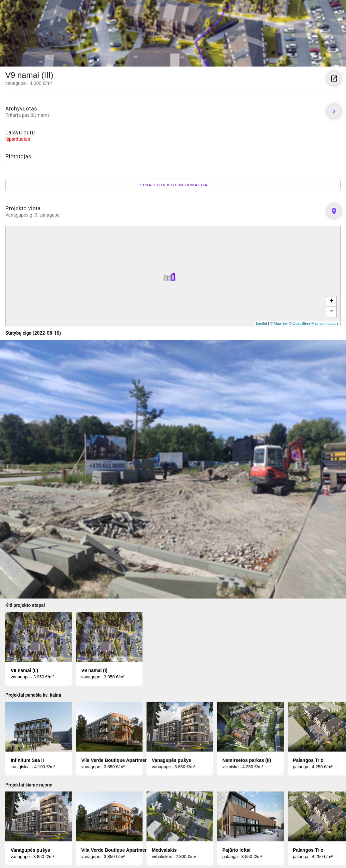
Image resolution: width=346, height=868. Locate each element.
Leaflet (262, 323)
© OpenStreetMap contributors (314, 323)
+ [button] (332, 301)
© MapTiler (279, 323)
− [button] (332, 312)
